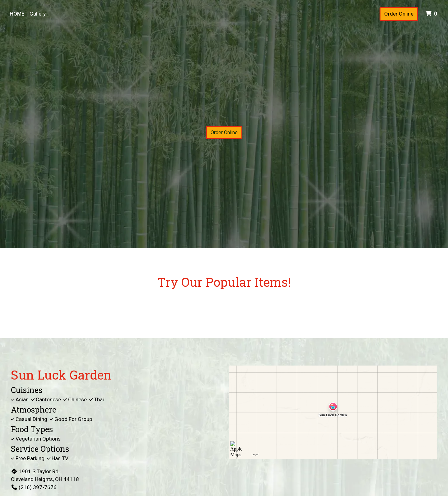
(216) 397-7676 (34, 487)
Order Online (399, 14)
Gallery (38, 14)
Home (17, 14)
